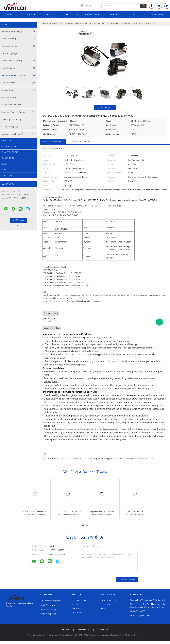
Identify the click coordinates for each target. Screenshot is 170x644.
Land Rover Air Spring (18, 105)
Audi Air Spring (18, 90)
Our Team (77, 613)
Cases (5, 170)
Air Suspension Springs (18, 31)
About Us (52, 14)
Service (75, 609)
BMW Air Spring (18, 98)
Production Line (109, 600)
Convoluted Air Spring (18, 61)
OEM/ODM (106, 605)
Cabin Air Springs (18, 53)
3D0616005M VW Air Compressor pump (135, 459)
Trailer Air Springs (18, 46)
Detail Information (53, 142)
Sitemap (66, 630)
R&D (103, 609)
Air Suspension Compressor (18, 75)
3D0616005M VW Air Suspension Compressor (94, 459)
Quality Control (93, 14)
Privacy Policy (84, 630)
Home (10, 14)
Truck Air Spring (18, 39)
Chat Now (157, 14)
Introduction (79, 600)
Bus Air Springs (18, 83)
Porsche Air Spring (18, 127)
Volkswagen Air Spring (18, 120)
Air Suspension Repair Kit (18, 134)
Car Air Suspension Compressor (57, 459)
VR (134, 14)
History (76, 605)
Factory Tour (72, 14)
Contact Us (114, 14)
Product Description (83, 142)
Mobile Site (103, 630)
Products (31, 14)
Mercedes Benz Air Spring (18, 112)
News (4, 164)
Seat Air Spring (18, 68)
